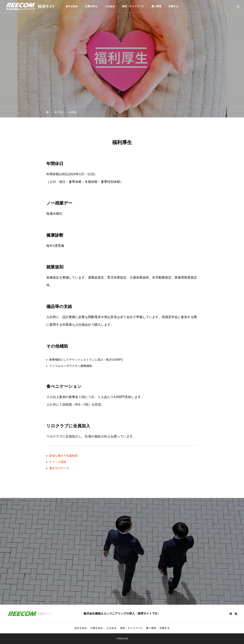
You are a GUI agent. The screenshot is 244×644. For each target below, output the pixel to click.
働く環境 (156, 6)
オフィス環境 (58, 462)
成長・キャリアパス (133, 6)
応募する (173, 6)
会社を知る (72, 6)
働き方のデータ (59, 468)
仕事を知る (91, 6)
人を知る (110, 6)
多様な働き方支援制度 (63, 456)
